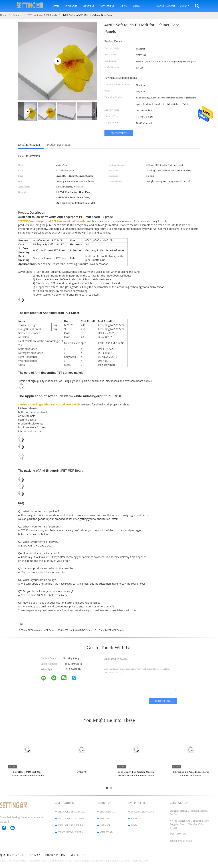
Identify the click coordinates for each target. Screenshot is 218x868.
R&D (134, 825)
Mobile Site (78, 855)
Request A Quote (166, 6)
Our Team (107, 832)
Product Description (59, 145)
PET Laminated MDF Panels (73, 819)
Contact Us (107, 6)
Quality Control (12, 855)
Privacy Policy (55, 855)
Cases (136, 6)
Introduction (109, 812)
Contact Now (119, 133)
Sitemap (34, 855)
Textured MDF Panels (73, 832)
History (106, 819)
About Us (89, 6)
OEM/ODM (138, 819)
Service (105, 825)
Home (56, 6)
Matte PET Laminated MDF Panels (75, 630)
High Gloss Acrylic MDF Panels (73, 812)
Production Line (143, 812)
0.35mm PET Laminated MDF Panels (37, 630)
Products (71, 6)
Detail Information (29, 145)
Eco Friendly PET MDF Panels (109, 630)
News (124, 6)
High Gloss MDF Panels (73, 825)
